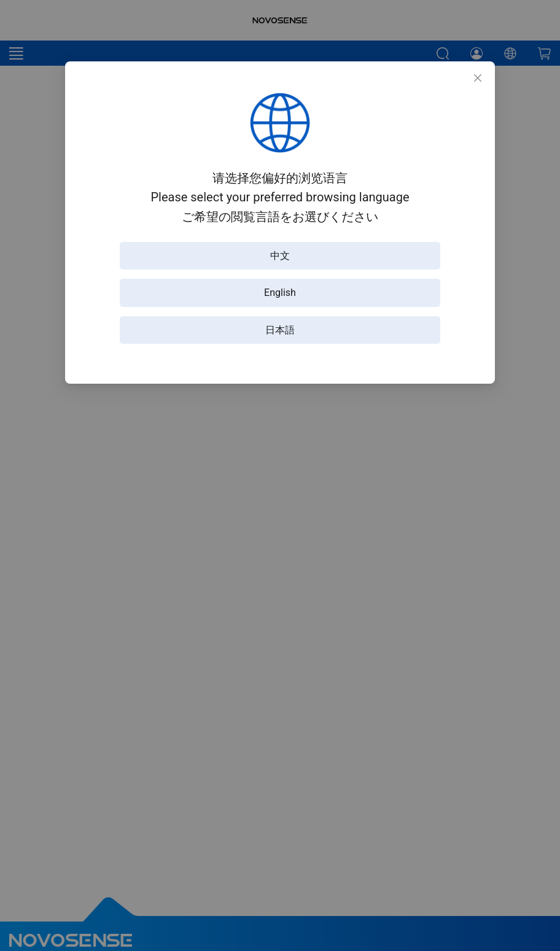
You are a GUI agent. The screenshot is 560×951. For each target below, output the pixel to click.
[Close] (478, 79)
